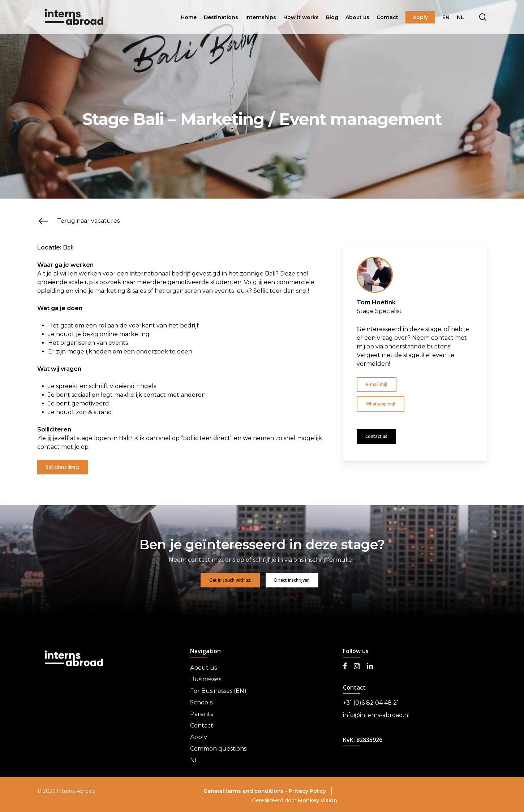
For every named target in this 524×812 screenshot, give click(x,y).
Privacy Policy (307, 791)
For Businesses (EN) (218, 691)
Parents (201, 714)
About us (203, 668)
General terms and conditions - (246, 791)
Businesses (206, 679)
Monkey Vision (317, 800)
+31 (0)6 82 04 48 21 (371, 703)
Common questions (218, 749)
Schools (201, 702)
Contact (202, 726)
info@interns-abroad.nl (376, 715)
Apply (199, 737)
